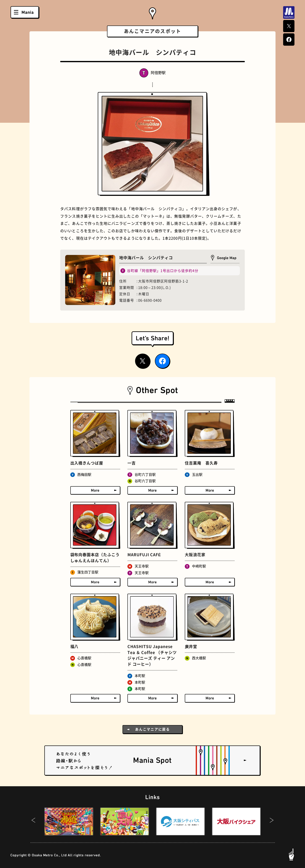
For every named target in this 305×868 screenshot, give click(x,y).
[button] (33, 821)
